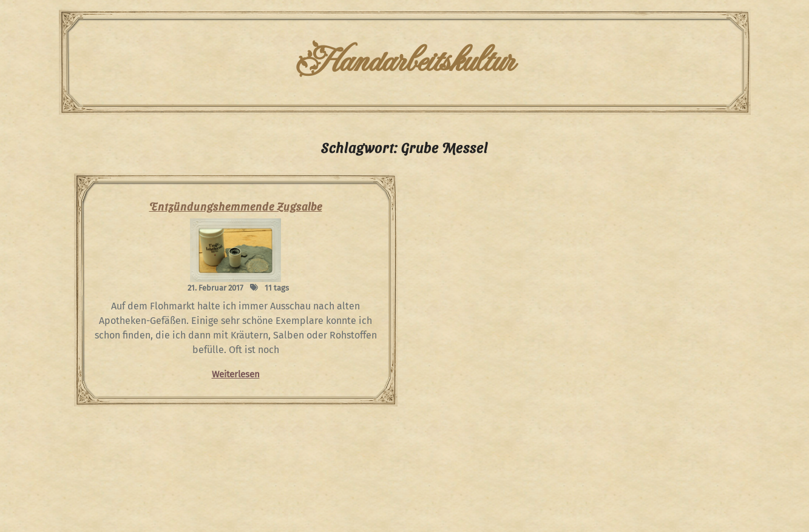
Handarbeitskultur (405, 62)
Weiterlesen (236, 374)
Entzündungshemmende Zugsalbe (236, 206)
